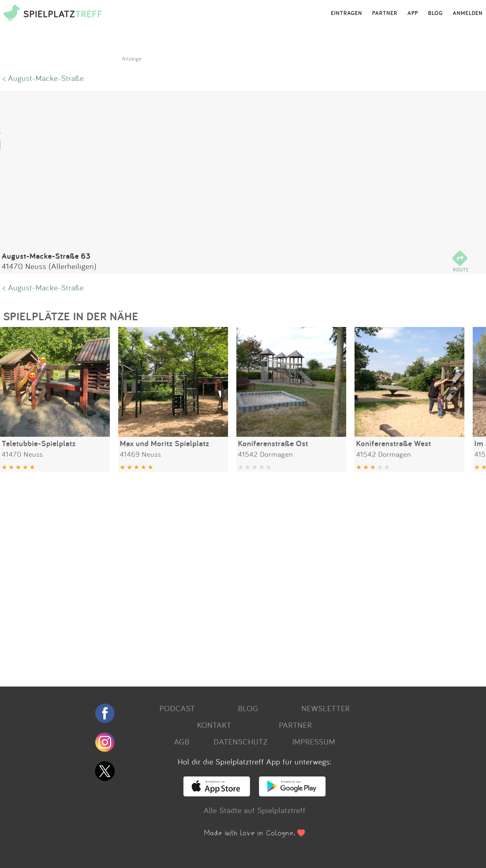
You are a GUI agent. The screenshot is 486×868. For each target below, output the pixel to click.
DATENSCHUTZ (241, 741)
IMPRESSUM (314, 741)
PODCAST (177, 708)
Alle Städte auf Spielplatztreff (255, 810)
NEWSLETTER (326, 708)
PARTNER (385, 13)
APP (413, 13)
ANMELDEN (468, 13)
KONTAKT (214, 725)
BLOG (435, 13)
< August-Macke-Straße (43, 78)
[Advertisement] (200, 577)
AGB (182, 741)
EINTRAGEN (347, 13)
